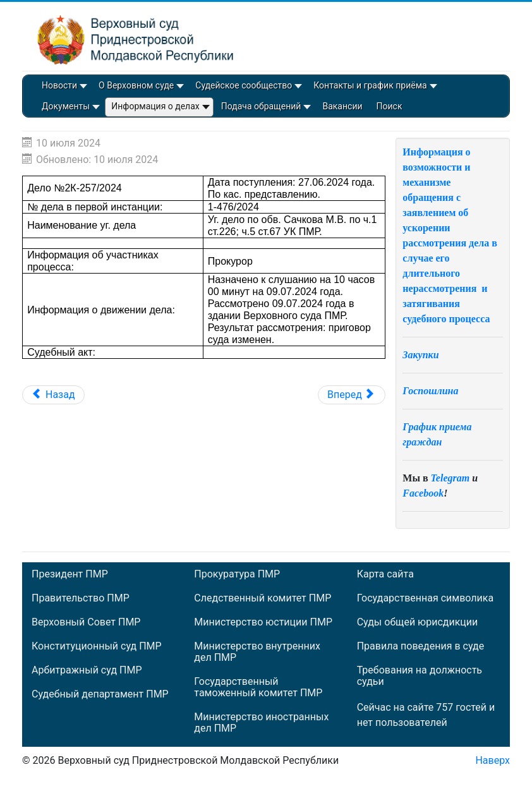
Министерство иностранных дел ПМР (261, 723)
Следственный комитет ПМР (263, 598)
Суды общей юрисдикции (418, 622)
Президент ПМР (70, 574)
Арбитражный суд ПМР (87, 670)
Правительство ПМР (81, 598)
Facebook (423, 493)
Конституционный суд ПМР (97, 646)
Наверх (493, 760)
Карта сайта (385, 574)
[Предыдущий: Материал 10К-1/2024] (53, 395)
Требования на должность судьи (420, 676)
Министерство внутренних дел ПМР (257, 652)
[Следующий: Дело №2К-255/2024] (352, 395)
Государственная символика (425, 598)
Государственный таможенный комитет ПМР (258, 687)
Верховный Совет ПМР (86, 622)
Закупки (420, 355)
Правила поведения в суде (421, 646)
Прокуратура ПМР (237, 574)
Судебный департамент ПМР (100, 694)
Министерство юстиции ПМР (263, 622)
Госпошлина (430, 391)
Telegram (450, 478)
